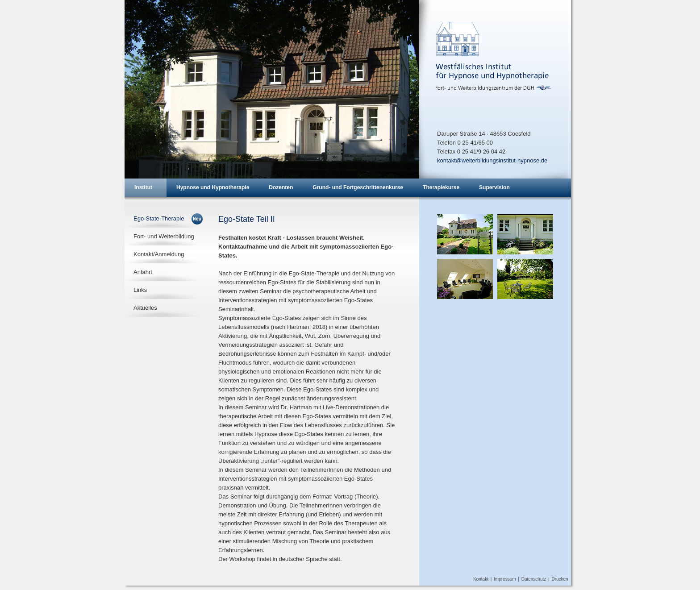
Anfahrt (143, 272)
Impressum (505, 579)
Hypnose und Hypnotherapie (213, 187)
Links (140, 290)
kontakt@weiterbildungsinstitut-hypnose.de (492, 160)
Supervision (494, 187)
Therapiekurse (441, 187)
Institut (143, 187)
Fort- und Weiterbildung (164, 236)
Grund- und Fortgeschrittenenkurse (358, 187)
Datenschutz (534, 579)
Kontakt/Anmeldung (159, 254)
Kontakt (481, 579)
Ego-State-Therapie (159, 218)
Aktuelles (145, 308)
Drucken (560, 579)
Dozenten (281, 187)
